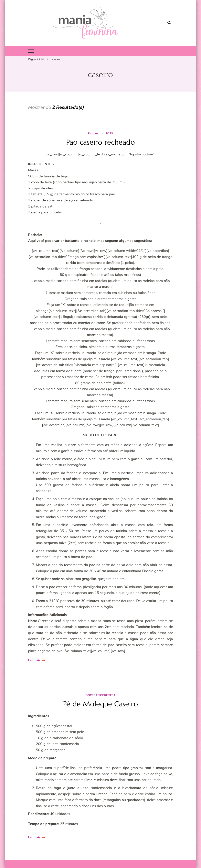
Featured (94, 134)
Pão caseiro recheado (100, 142)
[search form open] (169, 23)
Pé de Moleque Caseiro (100, 704)
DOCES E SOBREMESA (100, 695)
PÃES (109, 134)
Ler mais (34, 660)
